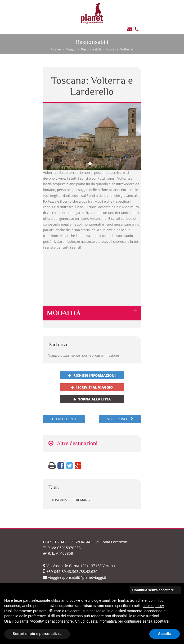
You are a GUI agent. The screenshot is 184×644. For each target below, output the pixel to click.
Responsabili (91, 49)
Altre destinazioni (73, 443)
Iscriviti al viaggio (92, 387)
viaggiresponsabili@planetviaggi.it (75, 577)
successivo (120, 419)
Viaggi (71, 49)
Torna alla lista (92, 399)
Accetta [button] (165, 634)
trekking (82, 500)
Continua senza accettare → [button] (155, 590)
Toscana (59, 500)
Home (56, 49)
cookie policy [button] (153, 606)
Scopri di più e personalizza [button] (37, 634)
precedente (64, 419)
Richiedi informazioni (92, 375)
